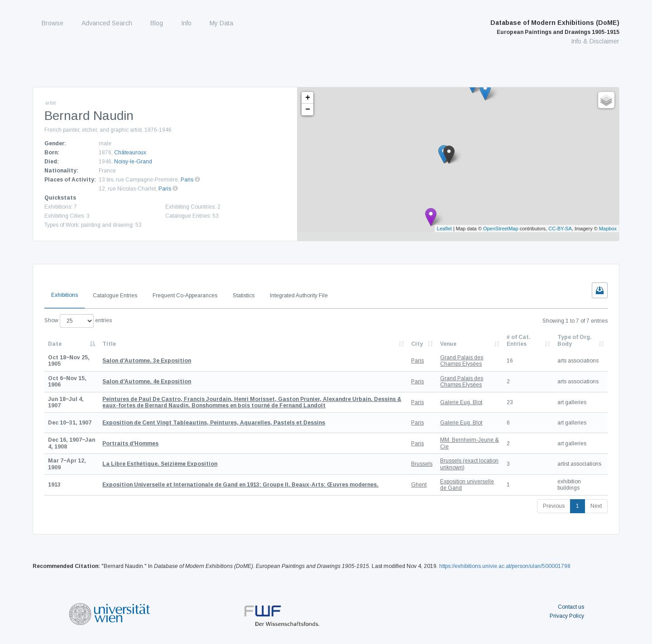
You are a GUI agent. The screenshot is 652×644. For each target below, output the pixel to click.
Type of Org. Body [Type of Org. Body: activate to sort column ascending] (575, 340)
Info (186, 23)
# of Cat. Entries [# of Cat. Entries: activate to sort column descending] (519, 340)
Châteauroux (130, 153)
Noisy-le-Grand (133, 162)
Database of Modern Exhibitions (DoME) (555, 27)
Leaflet (444, 229)
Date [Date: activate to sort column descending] (55, 344)
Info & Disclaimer (595, 41)
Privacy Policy (567, 616)
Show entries (78, 321)
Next (596, 506)
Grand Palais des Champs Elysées (462, 361)
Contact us (571, 607)
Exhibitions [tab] (65, 295)
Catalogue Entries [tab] (115, 296)
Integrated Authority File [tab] (299, 296)
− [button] (308, 110)
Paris (187, 180)
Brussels (422, 464)
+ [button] (308, 98)
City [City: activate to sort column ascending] (417, 344)
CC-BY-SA (560, 229)
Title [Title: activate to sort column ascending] (109, 344)
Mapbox (608, 229)
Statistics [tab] (244, 296)
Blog (157, 23)
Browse (53, 23)
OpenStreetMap (501, 229)
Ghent (419, 485)
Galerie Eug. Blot (461, 402)
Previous (554, 506)
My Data (221, 23)
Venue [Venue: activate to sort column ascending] (448, 344)
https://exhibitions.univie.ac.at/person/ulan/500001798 (505, 566)
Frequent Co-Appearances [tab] (185, 296)
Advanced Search (107, 23)
